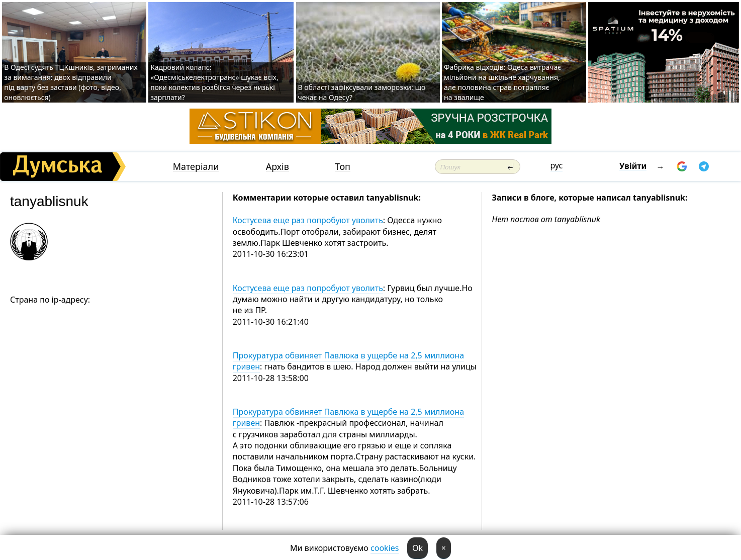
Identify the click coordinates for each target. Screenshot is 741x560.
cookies (385, 548)
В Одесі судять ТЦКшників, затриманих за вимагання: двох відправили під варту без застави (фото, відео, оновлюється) (71, 82)
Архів (277, 167)
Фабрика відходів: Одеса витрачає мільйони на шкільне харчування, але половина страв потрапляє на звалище (502, 82)
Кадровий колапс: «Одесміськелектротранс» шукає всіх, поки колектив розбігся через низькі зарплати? (214, 82)
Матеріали (196, 167)
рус (557, 165)
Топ (343, 167)
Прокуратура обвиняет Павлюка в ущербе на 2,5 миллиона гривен (348, 361)
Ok (418, 548)
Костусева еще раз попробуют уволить (308, 220)
